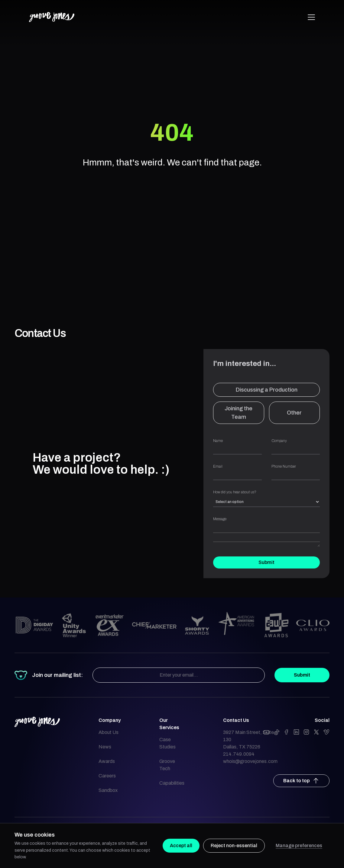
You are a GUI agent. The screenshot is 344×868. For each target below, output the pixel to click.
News (105, 747)
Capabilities (172, 783)
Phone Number (296, 472)
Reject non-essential (234, 846)
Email (237, 472)
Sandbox (108, 790)
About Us (109, 732)
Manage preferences (299, 846)
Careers (107, 776)
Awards (107, 761)
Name (237, 447)
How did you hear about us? (266, 498)
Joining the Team (239, 413)
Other (294, 413)
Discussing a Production (267, 390)
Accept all (181, 846)
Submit (266, 562)
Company (296, 447)
